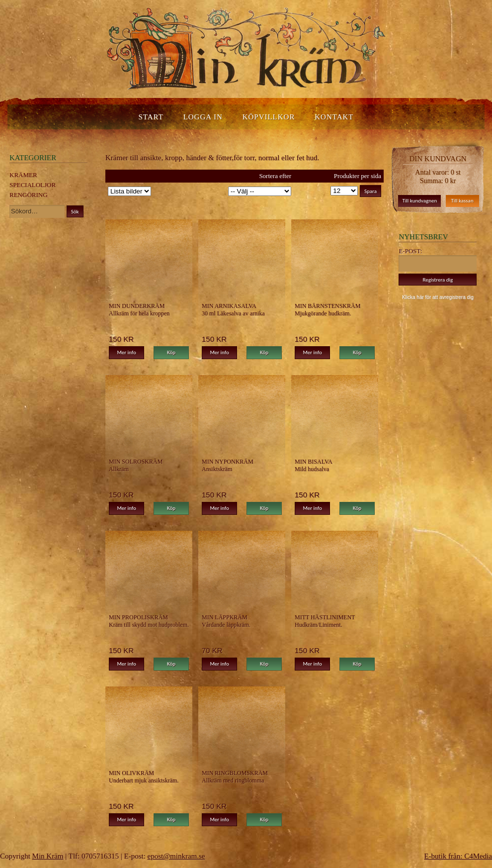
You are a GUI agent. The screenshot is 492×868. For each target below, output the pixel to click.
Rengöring (29, 195)
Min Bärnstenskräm (328, 306)
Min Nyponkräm (228, 462)
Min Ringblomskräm (235, 773)
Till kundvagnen (419, 201)
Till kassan (462, 201)
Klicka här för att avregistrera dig (438, 297)
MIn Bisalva (314, 462)
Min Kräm (48, 856)
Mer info (126, 352)
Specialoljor (33, 185)
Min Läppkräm (225, 617)
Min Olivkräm (131, 773)
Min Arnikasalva (229, 306)
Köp (171, 352)
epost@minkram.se (176, 856)
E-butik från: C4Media (458, 856)
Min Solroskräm (136, 462)
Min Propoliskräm (138, 617)
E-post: (410, 251)
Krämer (23, 175)
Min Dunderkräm (137, 306)
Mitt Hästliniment (325, 617)
